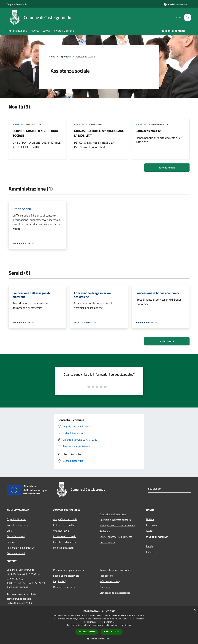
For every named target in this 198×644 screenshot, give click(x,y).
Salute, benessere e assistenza (116, 537)
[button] (99, 639)
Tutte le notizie (167, 168)
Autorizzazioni (107, 542)
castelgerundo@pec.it (19, 599)
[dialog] (99, 625)
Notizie (150, 519)
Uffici (9, 531)
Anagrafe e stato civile (65, 519)
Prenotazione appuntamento (68, 570)
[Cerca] (188, 17)
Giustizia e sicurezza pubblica (115, 520)
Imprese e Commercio (65, 536)
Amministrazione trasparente (115, 570)
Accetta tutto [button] (87, 632)
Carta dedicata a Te (148, 131)
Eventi (150, 552)
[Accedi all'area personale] (176, 4)
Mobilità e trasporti (63, 548)
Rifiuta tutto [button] (112, 631)
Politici (10, 542)
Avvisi (16, 124)
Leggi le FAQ (60, 581)
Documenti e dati (16, 553)
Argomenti (65, 57)
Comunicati (152, 525)
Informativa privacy (110, 581)
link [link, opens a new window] (129, 625)
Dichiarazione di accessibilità (115, 593)
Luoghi (150, 546)
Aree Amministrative (18, 525)
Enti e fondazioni (16, 536)
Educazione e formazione (113, 514)
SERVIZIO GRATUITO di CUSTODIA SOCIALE (35, 133)
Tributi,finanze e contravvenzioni (117, 525)
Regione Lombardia (17, 4)
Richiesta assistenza (64, 587)
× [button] (194, 610)
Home (52, 57)
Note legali (105, 587)
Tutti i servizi (167, 341)
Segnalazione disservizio (66, 576)
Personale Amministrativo (21, 548)
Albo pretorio (107, 576)
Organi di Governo (16, 519)
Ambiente (105, 531)
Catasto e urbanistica (65, 542)
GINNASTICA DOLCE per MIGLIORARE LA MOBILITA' (99, 133)
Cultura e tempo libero (65, 525)
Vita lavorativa (61, 531)
